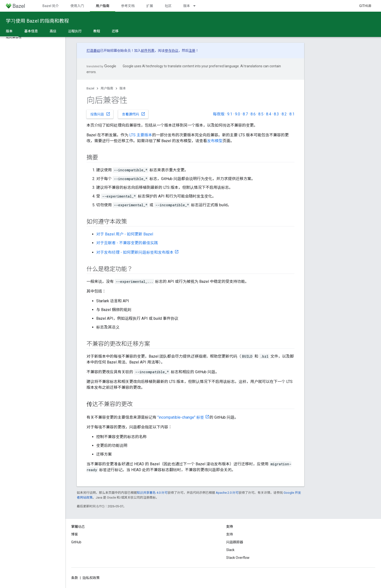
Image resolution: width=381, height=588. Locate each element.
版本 (187, 6)
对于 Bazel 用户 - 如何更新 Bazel (125, 234)
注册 (192, 51)
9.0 (238, 114)
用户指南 (107, 88)
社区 (168, 6)
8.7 (245, 114)
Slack (230, 550)
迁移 (115, 31)
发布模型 (215, 141)
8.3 (276, 114)
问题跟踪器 (235, 542)
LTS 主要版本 (141, 135)
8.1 (292, 114)
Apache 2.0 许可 (227, 493)
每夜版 (219, 114)
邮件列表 (148, 51)
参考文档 (128, 6)
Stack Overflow (238, 558)
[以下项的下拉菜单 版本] (197, 6)
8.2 (284, 114)
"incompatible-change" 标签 (181, 417)
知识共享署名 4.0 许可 (152, 493)
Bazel (90, 88)
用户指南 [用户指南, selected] (103, 6)
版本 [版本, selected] (9, 31)
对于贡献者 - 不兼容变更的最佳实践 (127, 243)
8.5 (261, 114)
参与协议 (172, 51)
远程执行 (75, 31)
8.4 (269, 114)
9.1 (230, 114)
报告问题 (100, 114)
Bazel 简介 (51, 6)
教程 (97, 31)
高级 (53, 31)
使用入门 (77, 6)
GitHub (365, 6)
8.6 (253, 114)
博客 (75, 534)
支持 (230, 534)
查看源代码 (134, 114)
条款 (75, 578)
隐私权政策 (91, 578)
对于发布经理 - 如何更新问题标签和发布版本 (135, 252)
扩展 (150, 6)
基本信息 (31, 31)
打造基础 (93, 51)
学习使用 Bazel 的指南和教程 (37, 21)
